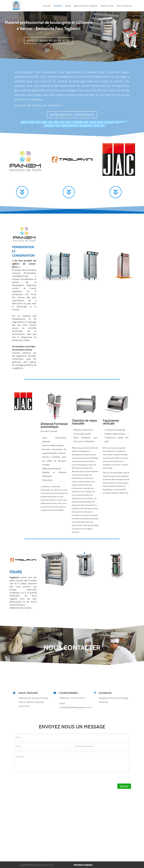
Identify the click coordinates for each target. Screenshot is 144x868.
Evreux (62, 122)
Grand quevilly (77, 122)
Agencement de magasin (86, 6)
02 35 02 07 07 (78, 698)
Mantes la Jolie (109, 122)
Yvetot (86, 122)
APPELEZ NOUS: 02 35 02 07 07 (49, 40)
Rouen (58, 126)
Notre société (107, 6)
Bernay (38, 122)
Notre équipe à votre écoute (72, 115)
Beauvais (31, 122)
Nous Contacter (124, 6)
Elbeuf (56, 122)
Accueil (47, 6)
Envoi (124, 786)
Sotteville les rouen (86, 126)
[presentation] (32, 778)
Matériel (58, 6)
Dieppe (44, 122)
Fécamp (69, 122)
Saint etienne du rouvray (70, 126)
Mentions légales (83, 865)
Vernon (96, 126)
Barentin (24, 122)
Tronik (68, 6)
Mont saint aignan (122, 122)
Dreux (50, 122)
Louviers (100, 122)
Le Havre (93, 122)
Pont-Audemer (49, 126)
